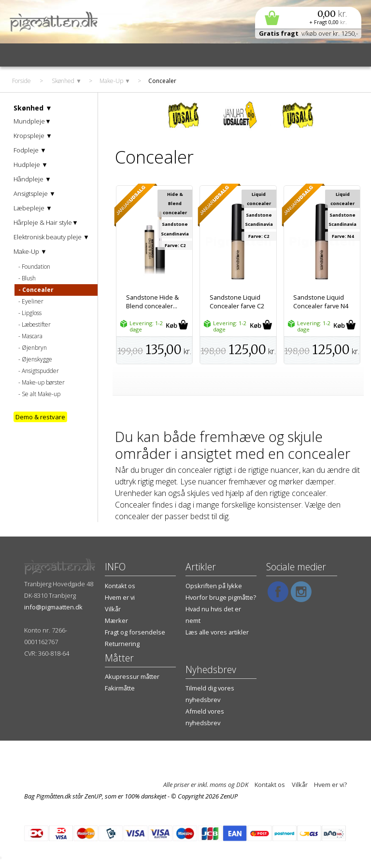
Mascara (32, 336)
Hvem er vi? (330, 785)
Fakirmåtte (120, 688)
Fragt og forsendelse (135, 632)
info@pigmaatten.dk (53, 607)
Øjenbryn (34, 348)
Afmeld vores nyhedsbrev (205, 717)
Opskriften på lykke (214, 586)
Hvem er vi (120, 597)
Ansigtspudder (40, 371)
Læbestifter (36, 324)
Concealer (38, 290)
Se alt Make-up (41, 394)
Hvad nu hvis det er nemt (213, 615)
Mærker (116, 620)
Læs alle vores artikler (217, 632)
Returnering (122, 644)
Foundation (36, 267)
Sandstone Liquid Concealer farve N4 (321, 302)
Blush (29, 278)
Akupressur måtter (132, 676)
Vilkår (113, 609)
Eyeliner (33, 301)
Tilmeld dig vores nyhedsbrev (210, 694)
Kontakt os (120, 586)
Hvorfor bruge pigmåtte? (221, 597)
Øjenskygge (37, 359)
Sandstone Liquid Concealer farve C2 (237, 302)
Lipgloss (32, 313)
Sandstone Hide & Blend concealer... (152, 302)
